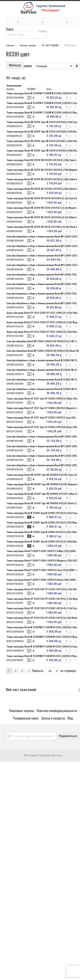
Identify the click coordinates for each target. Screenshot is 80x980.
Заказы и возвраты (53, 718)
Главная (10, 45)
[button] (76, 98)
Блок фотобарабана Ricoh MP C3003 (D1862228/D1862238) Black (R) (43, 351)
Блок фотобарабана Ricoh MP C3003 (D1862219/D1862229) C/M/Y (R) (43, 341)
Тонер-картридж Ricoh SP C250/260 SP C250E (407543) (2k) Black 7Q (43, 618)
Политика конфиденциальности (57, 711)
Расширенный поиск (26, 718)
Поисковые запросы (22, 711)
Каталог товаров (28, 45)
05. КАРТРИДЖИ (50, 45)
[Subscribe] (68, 736)
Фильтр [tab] (15, 65)
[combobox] (26, 35)
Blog (70, 718)
